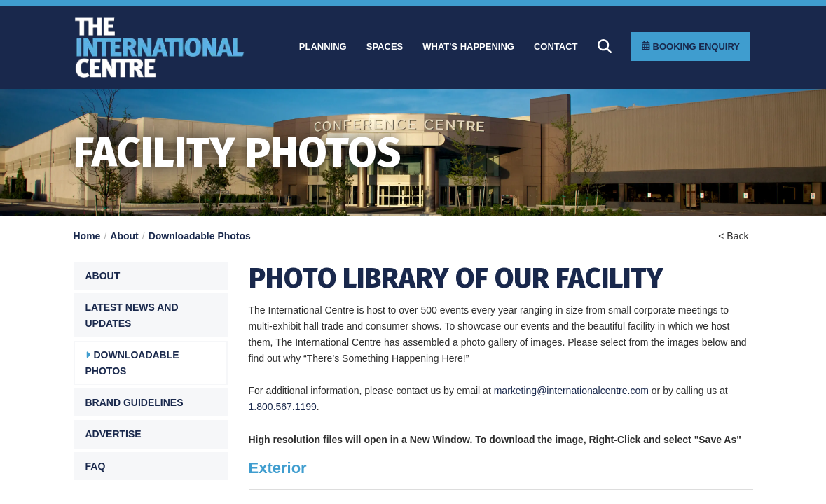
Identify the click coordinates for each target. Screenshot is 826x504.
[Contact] (556, 47)
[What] (468, 47)
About (124, 236)
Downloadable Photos (200, 236)
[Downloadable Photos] (151, 363)
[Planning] (323, 47)
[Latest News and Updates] (151, 315)
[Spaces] (385, 47)
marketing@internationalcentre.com (571, 391)
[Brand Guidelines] (151, 402)
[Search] (605, 46)
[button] (151, 276)
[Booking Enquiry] (691, 47)
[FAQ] (151, 466)
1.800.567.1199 (283, 407)
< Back (733, 236)
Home (87, 236)
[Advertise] (151, 434)
